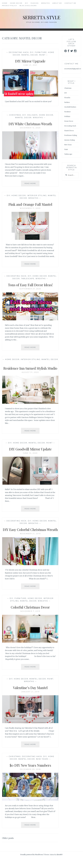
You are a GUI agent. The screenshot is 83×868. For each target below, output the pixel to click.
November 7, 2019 (30, 621)
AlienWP (59, 865)
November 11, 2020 (30, 208)
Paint (42, 55)
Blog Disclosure (28, 6)
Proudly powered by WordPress (32, 865)
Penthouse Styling (71, 135)
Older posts (9, 848)
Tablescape (28, 279)
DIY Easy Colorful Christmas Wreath (30, 537)
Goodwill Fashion (70, 107)
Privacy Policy (10, 6)
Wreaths (45, 3)
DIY (27, 3)
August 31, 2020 (30, 377)
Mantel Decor (30, 55)
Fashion (35, 3)
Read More (32, 184)
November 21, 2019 (30, 544)
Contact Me (70, 3)
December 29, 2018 (30, 779)
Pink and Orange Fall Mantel (30, 204)
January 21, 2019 (30, 702)
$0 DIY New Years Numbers (30, 775)
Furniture (41, 52)
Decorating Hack (19, 52)
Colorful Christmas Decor (30, 617)
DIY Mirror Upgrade (30, 61)
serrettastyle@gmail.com (73, 69)
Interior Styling (37, 196)
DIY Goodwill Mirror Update (30, 454)
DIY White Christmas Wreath (30, 124)
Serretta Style (42, 17)
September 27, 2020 (30, 289)
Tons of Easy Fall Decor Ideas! (30, 285)
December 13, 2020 (30, 128)
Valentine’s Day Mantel (30, 698)
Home (5, 3)
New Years (42, 769)
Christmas (15, 115)
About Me (57, 3)
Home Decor (16, 3)
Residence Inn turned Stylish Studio (30, 371)
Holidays (32, 115)
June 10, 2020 (30, 458)
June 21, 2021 (30, 65)
